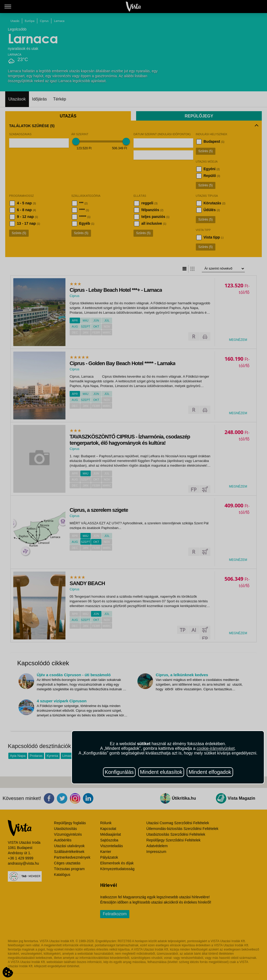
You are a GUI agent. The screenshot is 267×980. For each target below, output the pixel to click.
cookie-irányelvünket (216, 748)
